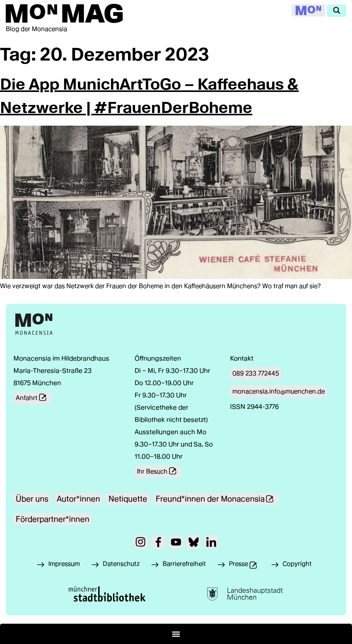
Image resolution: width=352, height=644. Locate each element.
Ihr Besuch (159, 472)
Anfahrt (34, 398)
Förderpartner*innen (53, 519)
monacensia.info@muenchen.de (279, 391)
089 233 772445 (256, 373)
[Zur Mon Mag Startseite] (64, 13)
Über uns (32, 499)
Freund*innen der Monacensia (217, 499)
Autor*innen (78, 499)
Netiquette (128, 499)
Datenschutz (121, 564)
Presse (248, 566)
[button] (176, 634)
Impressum (64, 564)
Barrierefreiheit (184, 564)
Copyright (297, 564)
